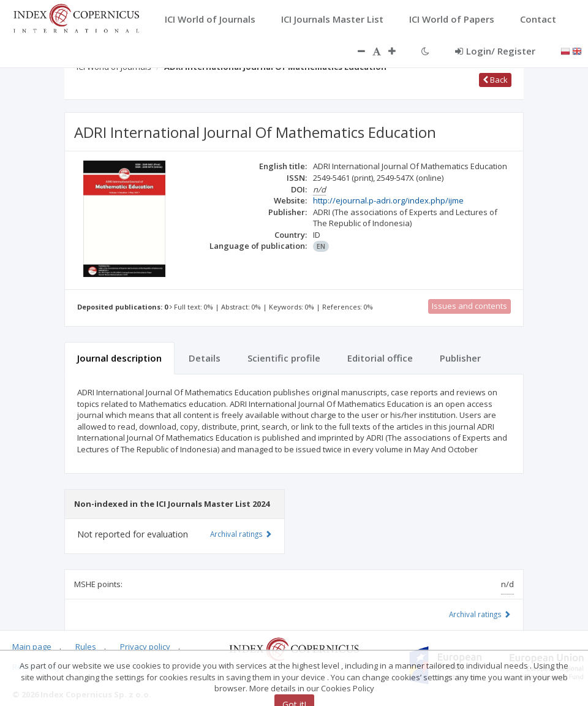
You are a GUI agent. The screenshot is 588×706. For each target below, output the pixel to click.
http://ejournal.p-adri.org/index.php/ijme (388, 200)
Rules (86, 647)
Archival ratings (480, 614)
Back (495, 80)
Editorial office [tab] (380, 358)
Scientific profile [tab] (284, 358)
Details (205, 358)
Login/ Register (495, 51)
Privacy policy (145, 647)
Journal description (119, 358)
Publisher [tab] (460, 358)
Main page (32, 647)
